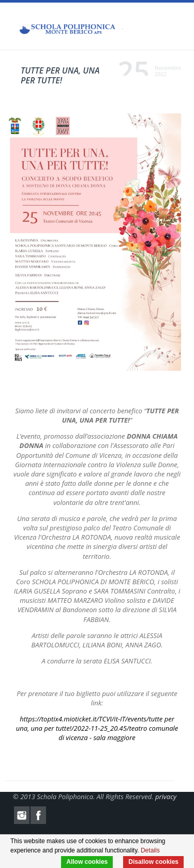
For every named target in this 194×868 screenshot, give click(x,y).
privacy (166, 797)
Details (150, 850)
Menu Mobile (173, 29)
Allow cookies (87, 862)
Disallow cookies (153, 862)
